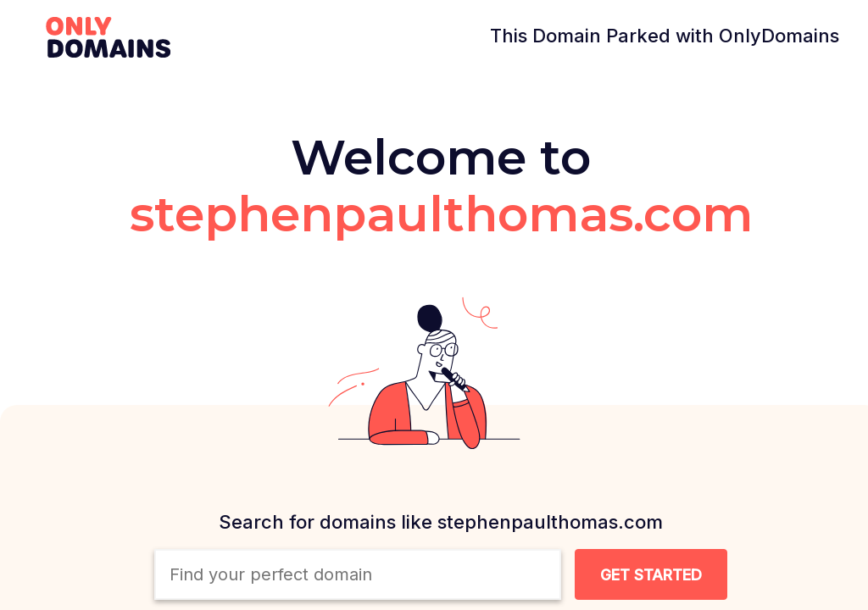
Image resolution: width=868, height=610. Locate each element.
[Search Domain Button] (651, 574)
